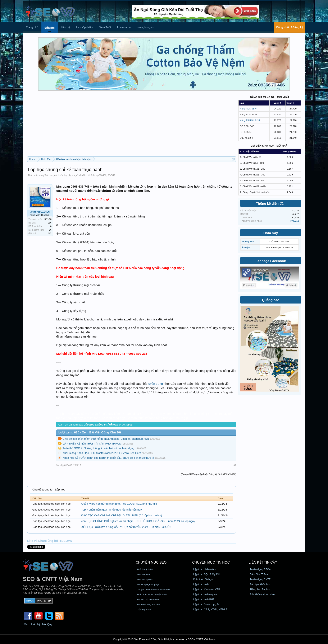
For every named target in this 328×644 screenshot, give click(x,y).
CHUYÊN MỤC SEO (151, 562)
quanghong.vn (145, 27)
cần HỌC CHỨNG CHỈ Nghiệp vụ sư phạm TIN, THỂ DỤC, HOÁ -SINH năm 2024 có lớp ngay (138, 521)
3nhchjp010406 (98, 175)
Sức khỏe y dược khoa (262, 594)
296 (50, 223)
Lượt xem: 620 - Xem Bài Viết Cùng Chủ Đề (90, 432)
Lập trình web (201, 584)
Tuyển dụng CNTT (260, 579)
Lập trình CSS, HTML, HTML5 (210, 610)
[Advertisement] (132, 125)
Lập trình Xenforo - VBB (207, 589)
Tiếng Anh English (260, 589)
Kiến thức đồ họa (203, 579)
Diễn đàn (50, 28)
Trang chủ (32, 27)
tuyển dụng (155, 384)
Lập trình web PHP (204, 600)
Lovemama (124, 27)
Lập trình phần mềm (205, 569)
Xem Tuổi (105, 27)
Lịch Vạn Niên (85, 27)
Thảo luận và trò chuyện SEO (152, 594)
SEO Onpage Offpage (148, 584)
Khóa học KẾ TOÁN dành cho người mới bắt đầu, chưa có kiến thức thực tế (108, 458)
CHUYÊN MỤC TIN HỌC (211, 562)
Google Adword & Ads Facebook (153, 589)
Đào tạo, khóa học (260, 584)
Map (26, 624)
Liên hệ (65, 27)
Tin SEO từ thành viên (148, 600)
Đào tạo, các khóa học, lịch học (61, 175)
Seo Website (143, 574)
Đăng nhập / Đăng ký (290, 27)
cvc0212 (295, 221)
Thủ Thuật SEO (145, 569)
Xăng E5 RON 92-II (250, 120)
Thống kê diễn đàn (271, 204)
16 (50, 230)
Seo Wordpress (145, 579)
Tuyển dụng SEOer (261, 569)
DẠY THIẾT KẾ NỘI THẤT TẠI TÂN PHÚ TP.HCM (92, 444)
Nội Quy (47, 624)
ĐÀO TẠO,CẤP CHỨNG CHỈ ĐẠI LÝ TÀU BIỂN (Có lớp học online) (122, 515)
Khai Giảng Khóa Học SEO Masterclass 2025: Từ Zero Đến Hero (102, 453)
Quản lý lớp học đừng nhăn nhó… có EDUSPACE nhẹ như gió (119, 504)
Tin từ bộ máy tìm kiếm (149, 605)
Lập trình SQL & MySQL (207, 574)
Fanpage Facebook (271, 261)
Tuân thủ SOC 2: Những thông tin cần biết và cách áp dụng (98, 448)
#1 (235, 465)
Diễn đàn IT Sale (259, 574)
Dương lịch (248, 241)
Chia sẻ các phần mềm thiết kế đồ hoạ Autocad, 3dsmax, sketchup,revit (106, 439)
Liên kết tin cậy (263, 562)
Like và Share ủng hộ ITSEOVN (50, 541)
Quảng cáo (271, 300)
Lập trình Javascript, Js (206, 605)
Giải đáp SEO (144, 610)
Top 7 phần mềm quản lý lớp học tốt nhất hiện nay (112, 510)
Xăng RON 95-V (248, 109)
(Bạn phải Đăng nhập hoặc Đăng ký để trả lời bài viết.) (209, 474)
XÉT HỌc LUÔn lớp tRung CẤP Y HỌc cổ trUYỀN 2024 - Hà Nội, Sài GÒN (126, 527)
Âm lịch (246, 248)
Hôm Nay (271, 233)
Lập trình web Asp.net (205, 594)
